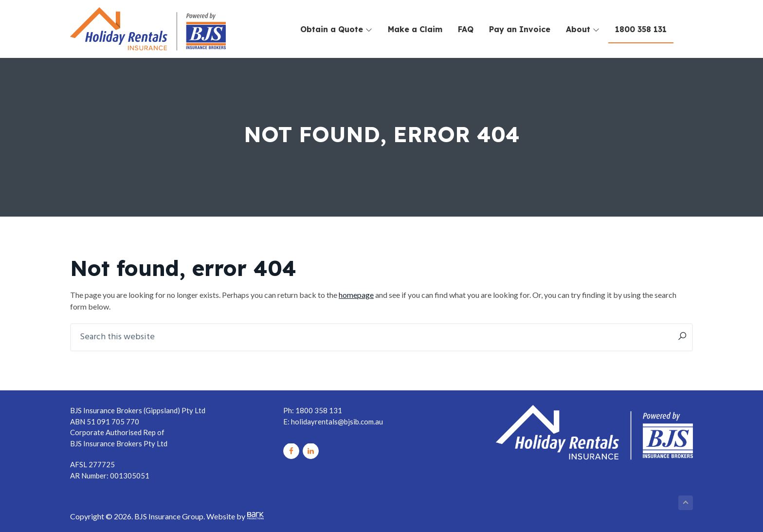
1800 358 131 (641, 29)
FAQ (466, 29)
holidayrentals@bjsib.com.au (337, 422)
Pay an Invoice (520, 29)
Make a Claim (415, 29)
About (583, 29)
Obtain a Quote (336, 29)
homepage (356, 295)
